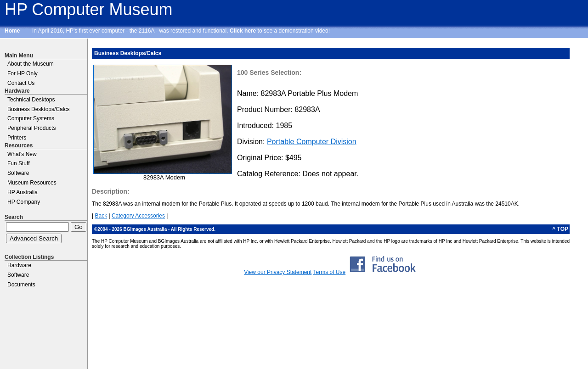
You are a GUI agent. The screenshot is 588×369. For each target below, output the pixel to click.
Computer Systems (31, 118)
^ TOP (560, 229)
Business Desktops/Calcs (38, 109)
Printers (17, 138)
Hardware (19, 265)
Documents (21, 285)
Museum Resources (32, 183)
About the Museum (31, 64)
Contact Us (21, 83)
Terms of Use (329, 272)
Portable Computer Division (312, 142)
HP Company (24, 202)
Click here (243, 31)
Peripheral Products (31, 128)
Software (18, 173)
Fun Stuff (18, 163)
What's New (22, 154)
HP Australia (23, 192)
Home (12, 31)
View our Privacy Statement (278, 272)
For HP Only (23, 73)
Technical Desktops (31, 100)
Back (101, 216)
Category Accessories (138, 216)
